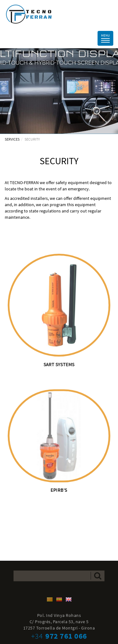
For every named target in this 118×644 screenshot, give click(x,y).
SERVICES (12, 139)
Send (98, 576)
